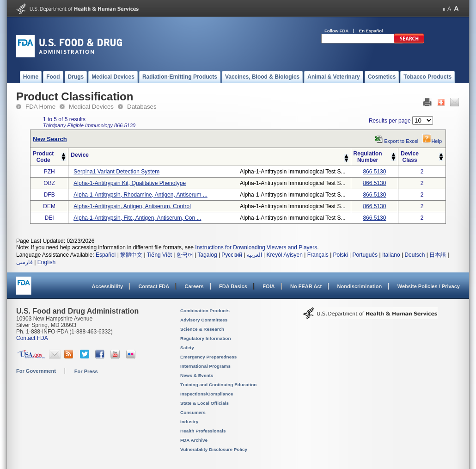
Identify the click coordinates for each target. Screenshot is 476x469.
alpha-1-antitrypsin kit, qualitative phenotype (130, 183)
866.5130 (374, 172)
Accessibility (107, 286)
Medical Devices (91, 107)
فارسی (24, 262)
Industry (189, 422)
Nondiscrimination (360, 286)
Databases (142, 107)
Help (432, 141)
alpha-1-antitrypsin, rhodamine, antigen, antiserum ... (140, 195)
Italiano (391, 255)
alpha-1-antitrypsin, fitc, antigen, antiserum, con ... (137, 218)
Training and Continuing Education (218, 385)
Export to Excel (401, 141)
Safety (187, 348)
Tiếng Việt (159, 255)
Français (318, 255)
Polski (341, 255)
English (46, 262)
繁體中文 (131, 255)
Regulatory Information (206, 338)
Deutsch (415, 255)
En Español (371, 31)
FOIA (269, 286)
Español (106, 255)
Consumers (193, 412)
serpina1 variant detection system (116, 172)
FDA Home (40, 107)
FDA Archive (194, 440)
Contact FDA (154, 286)
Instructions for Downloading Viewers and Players (256, 247)
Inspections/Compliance (207, 394)
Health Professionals (203, 431)
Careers (194, 286)
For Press (86, 371)
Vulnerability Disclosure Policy (214, 449)
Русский (232, 255)
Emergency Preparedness (208, 357)
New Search (50, 139)
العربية (254, 255)
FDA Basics (233, 286)
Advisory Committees (204, 320)
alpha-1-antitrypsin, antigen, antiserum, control (132, 206)
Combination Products (205, 311)
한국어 (185, 255)
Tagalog (207, 255)
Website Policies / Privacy (429, 286)
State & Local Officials (204, 403)
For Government (36, 371)
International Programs (205, 366)
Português (365, 255)
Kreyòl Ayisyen (284, 255)
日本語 (438, 255)
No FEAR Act (306, 286)
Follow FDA (336, 31)
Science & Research (202, 329)
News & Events (197, 375)
